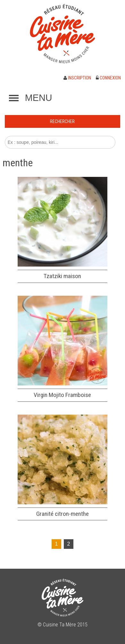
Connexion (108, 78)
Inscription (77, 78)
